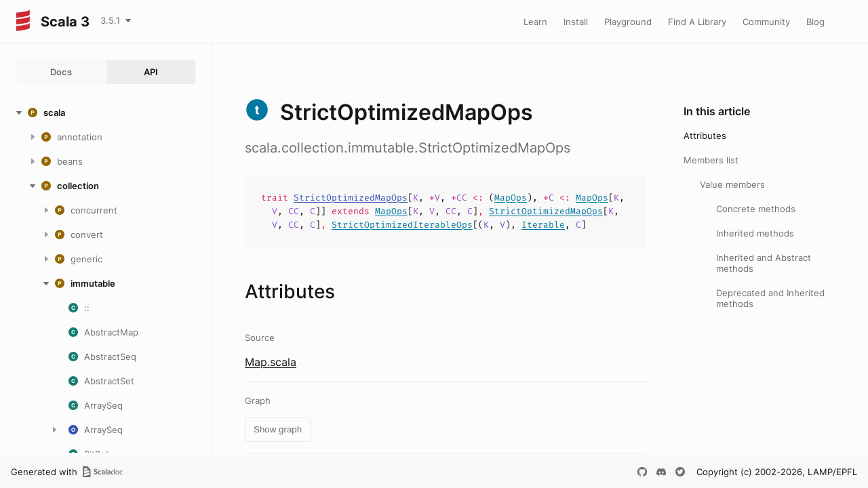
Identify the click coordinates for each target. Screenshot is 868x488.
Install (576, 22)
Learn (535, 22)
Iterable (543, 225)
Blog (815, 22)
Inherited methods (755, 233)
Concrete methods (756, 209)
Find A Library (697, 22)
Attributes (705, 136)
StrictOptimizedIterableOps (402, 225)
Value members (732, 184)
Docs (61, 72)
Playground (628, 22)
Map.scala (271, 362)
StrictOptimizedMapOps (351, 198)
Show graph (278, 429)
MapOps (511, 198)
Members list (711, 160)
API (151, 72)
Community (766, 22)
